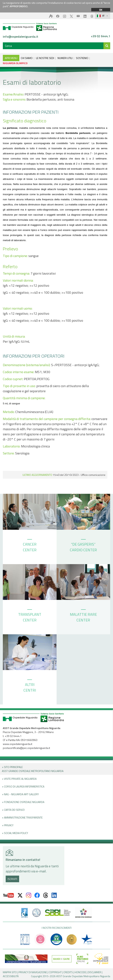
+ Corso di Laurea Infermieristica (23, 786)
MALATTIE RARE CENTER (83, 616)
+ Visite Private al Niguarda (19, 779)
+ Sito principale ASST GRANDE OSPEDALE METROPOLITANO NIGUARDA (33, 769)
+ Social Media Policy (15, 833)
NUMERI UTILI (65, 58)
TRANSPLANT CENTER (30, 616)
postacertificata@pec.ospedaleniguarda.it (26, 748)
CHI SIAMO (27, 58)
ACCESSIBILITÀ (11, 976)
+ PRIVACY (8, 825)
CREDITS (68, 972)
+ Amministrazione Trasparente (22, 817)
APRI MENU (11, 58)
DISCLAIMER (95, 972)
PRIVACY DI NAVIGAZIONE (33, 972)
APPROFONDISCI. (19, 6)
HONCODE (80, 972)
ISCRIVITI (12, 879)
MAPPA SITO (10, 972)
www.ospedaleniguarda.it (18, 744)
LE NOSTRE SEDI (45, 58)
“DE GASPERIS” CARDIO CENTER (83, 546)
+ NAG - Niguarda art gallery (20, 794)
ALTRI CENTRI (30, 686)
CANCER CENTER (30, 546)
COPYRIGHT (55, 972)
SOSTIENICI (82, 58)
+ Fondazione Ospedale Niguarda (23, 802)
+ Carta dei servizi (13, 810)
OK (101, 10)
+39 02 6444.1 (101, 36)
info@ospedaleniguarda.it (21, 36)
